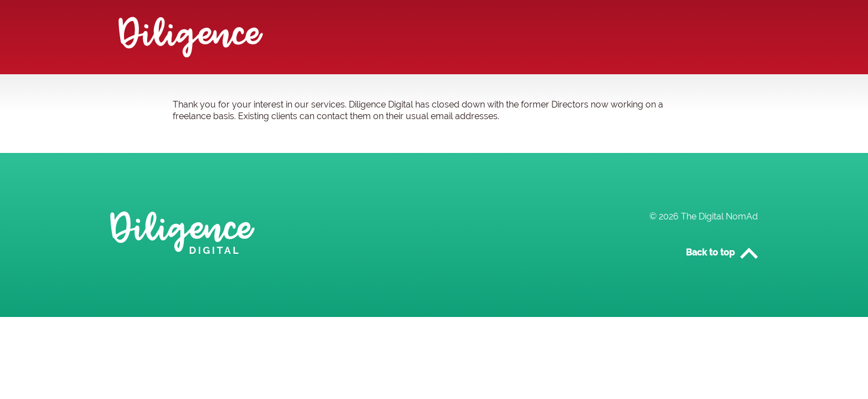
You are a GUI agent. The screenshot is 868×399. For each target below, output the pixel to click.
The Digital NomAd (719, 216)
